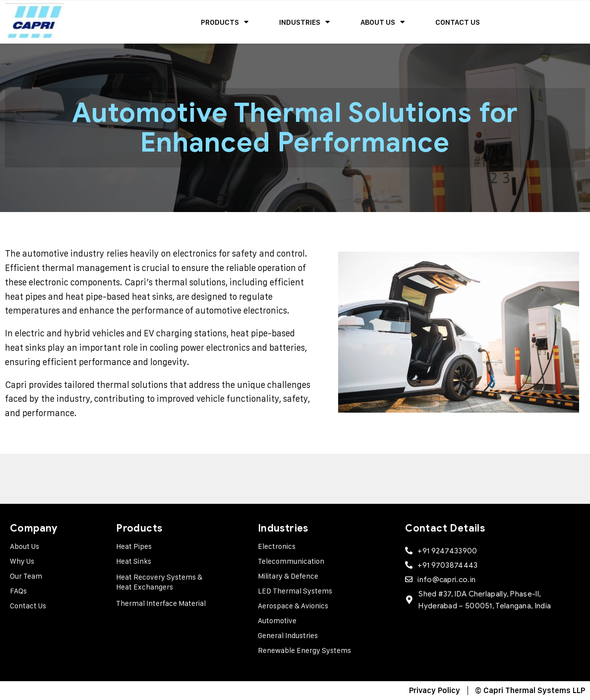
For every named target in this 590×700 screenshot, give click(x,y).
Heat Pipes (134, 546)
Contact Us (458, 22)
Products (225, 22)
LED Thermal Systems (295, 591)
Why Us (22, 561)
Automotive (277, 620)
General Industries (288, 635)
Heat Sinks (134, 561)
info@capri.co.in (446, 580)
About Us (383, 22)
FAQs (18, 591)
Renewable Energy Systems (304, 650)
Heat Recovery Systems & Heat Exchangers (159, 582)
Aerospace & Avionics (293, 606)
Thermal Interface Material (161, 603)
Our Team (26, 576)
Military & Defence (288, 576)
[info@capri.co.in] (409, 579)
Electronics (277, 546)
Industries (304, 22)
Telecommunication (291, 561)
